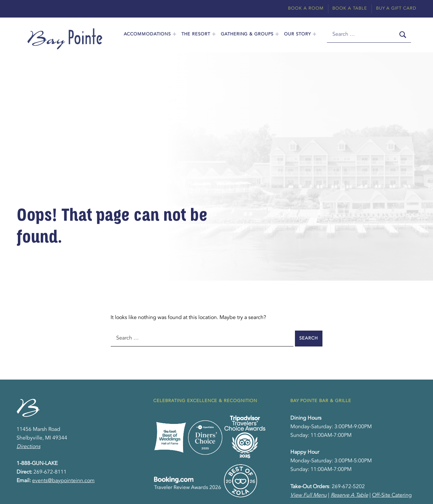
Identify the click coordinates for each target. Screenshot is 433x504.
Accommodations (147, 34)
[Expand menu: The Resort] (214, 34)
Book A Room (306, 8)
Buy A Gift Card (396, 8)
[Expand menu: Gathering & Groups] (277, 34)
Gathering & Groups (247, 34)
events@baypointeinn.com (63, 481)
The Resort (196, 34)
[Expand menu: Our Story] (314, 34)
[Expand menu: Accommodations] (174, 34)
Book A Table (350, 8)
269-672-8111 (50, 472)
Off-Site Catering (392, 495)
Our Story (297, 34)
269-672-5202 (348, 487)
